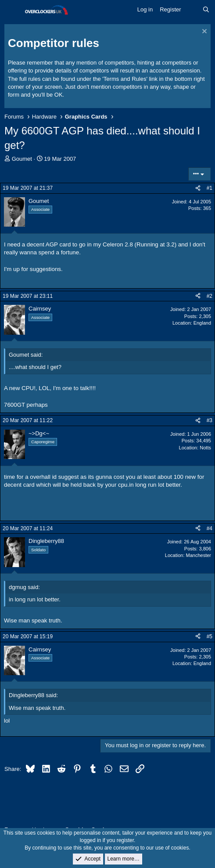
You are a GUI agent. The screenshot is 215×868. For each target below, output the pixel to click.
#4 (210, 528)
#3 (210, 420)
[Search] (206, 10)
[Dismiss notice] (203, 32)
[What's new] (192, 10)
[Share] (198, 188)
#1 (210, 188)
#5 (210, 637)
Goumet (22, 159)
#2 (210, 296)
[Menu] (12, 10)
